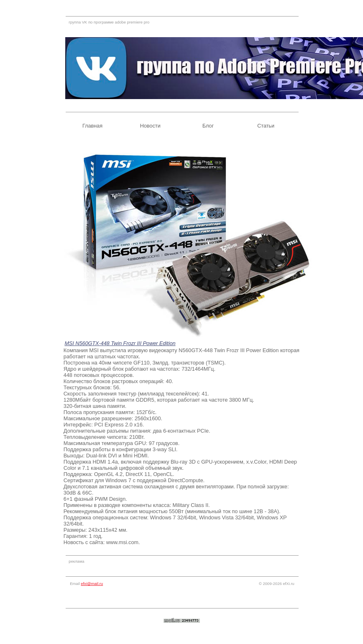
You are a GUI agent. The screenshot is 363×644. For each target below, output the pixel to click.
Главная (92, 126)
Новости (150, 126)
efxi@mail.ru (92, 584)
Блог (208, 126)
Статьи (266, 126)
